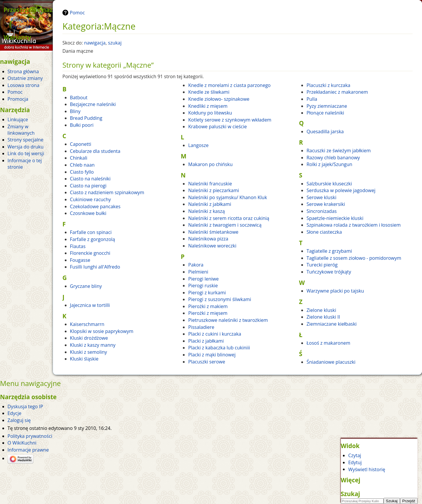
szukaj (115, 43)
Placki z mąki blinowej (212, 355)
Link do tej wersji (26, 153)
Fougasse (80, 260)
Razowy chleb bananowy (333, 158)
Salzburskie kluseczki (329, 184)
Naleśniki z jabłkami (210, 204)
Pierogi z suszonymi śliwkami (220, 299)
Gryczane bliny (86, 286)
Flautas (78, 246)
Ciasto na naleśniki (90, 179)
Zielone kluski (321, 310)
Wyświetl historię (367, 469)
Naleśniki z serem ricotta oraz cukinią (229, 218)
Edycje (15, 413)
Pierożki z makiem (208, 306)
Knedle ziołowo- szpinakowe (219, 99)
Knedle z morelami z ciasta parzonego (229, 85)
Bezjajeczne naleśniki (93, 104)
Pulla (312, 99)
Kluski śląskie (84, 359)
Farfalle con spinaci (91, 232)
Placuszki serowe (207, 362)
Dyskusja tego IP (25, 406)
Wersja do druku (26, 147)
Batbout (79, 98)
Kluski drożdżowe (89, 338)
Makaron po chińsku (210, 164)
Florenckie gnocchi (90, 253)
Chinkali (79, 158)
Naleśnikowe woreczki (212, 246)
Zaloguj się (19, 420)
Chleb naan (82, 165)
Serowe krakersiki (326, 204)
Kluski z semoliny (89, 352)
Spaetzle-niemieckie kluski (335, 218)
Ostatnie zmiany (25, 78)
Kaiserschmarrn (87, 324)
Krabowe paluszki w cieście (217, 127)
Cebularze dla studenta (95, 151)
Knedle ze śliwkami (209, 92)
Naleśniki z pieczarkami (213, 190)
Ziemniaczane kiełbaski (332, 324)
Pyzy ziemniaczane (327, 106)
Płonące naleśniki (325, 113)
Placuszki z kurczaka (329, 85)
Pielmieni (198, 272)
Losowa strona (24, 85)
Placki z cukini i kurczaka (215, 334)
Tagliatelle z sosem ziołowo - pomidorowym (354, 258)
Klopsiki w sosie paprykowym (102, 331)
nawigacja (95, 43)
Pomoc (77, 13)
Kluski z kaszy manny (93, 345)
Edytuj (355, 462)
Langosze (198, 145)
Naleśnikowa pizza (208, 239)
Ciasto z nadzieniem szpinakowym (107, 192)
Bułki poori (82, 125)
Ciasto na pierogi (88, 186)
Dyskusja (21, 26)
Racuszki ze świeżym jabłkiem (339, 151)
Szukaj (350, 494)
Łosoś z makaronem (328, 343)
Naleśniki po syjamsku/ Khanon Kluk (228, 197)
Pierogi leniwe (203, 279)
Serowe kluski (321, 197)
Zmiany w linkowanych (21, 130)
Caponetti (81, 144)
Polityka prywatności (30, 436)
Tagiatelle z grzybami (329, 251)
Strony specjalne (25, 140)
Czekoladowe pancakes (95, 206)
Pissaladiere (201, 327)
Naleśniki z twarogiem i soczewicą (225, 225)
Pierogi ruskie (203, 286)
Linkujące (18, 119)
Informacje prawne (28, 450)
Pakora (196, 265)
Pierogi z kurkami (207, 293)
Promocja (18, 99)
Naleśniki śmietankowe (213, 232)
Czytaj (355, 455)
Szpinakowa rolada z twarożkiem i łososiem (354, 225)
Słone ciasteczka (324, 232)
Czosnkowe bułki (88, 213)
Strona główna (23, 71)
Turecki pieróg (322, 265)
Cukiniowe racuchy (91, 199)
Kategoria (22, 20)
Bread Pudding (86, 118)
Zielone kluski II (323, 317)
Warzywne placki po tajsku (335, 291)
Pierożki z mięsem (208, 313)
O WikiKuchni (22, 443)
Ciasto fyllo (82, 172)
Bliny (75, 111)
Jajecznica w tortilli (90, 305)
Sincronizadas (322, 211)
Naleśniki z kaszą (206, 211)
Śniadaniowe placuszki (331, 362)
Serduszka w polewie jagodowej (341, 190)
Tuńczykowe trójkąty (329, 272)
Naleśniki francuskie (210, 184)
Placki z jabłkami (206, 341)
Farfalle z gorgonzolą (93, 239)
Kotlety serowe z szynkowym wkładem (230, 120)
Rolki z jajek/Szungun (329, 164)
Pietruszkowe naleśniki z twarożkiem (228, 320)
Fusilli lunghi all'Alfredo (95, 267)
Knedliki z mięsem (208, 106)
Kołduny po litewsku (210, 113)
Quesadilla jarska (325, 131)
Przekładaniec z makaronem (337, 92)
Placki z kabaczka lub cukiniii (219, 348)
